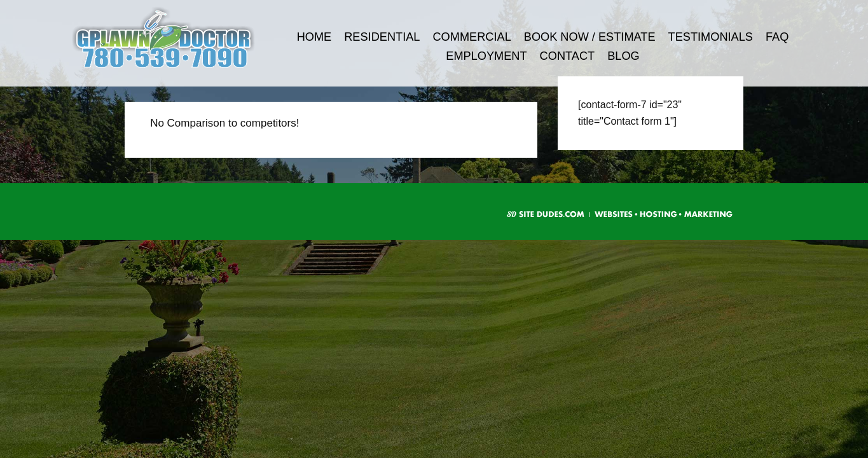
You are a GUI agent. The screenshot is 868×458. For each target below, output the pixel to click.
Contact (568, 56)
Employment (486, 56)
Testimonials (711, 37)
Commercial (472, 37)
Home (314, 37)
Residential (382, 37)
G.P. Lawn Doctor (181, 38)
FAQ (777, 37)
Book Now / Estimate (590, 37)
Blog (623, 56)
